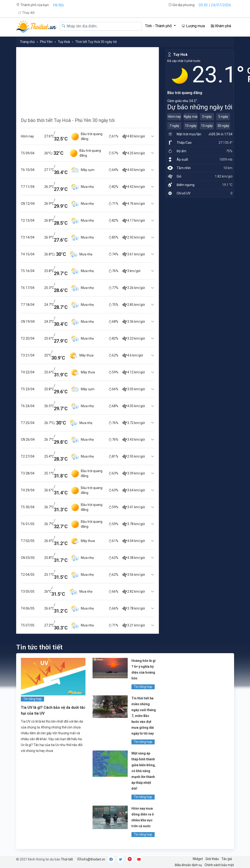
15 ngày (207, 126)
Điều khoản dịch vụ (188, 865)
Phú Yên (46, 42)
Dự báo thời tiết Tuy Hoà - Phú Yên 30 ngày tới (68, 120)
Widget (198, 859)
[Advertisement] (88, 80)
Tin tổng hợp (32, 699)
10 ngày (191, 126)
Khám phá (221, 26)
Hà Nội (58, 5)
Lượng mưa (193, 26)
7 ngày (174, 126)
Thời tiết (67, 859)
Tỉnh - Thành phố (159, 26)
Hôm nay (174, 117)
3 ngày (207, 117)
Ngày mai (191, 117)
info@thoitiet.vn (91, 859)
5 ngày (223, 117)
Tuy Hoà (64, 42)
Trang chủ (27, 42)
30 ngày (223, 126)
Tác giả (227, 859)
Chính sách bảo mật (219, 865)
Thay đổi (26, 13)
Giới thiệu (212, 859)
